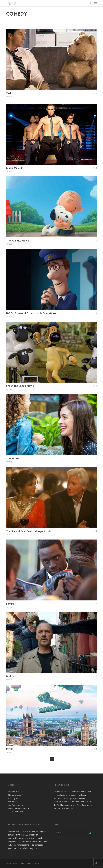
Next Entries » (52, 759)
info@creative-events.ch (19, 805)
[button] (95, 3)
